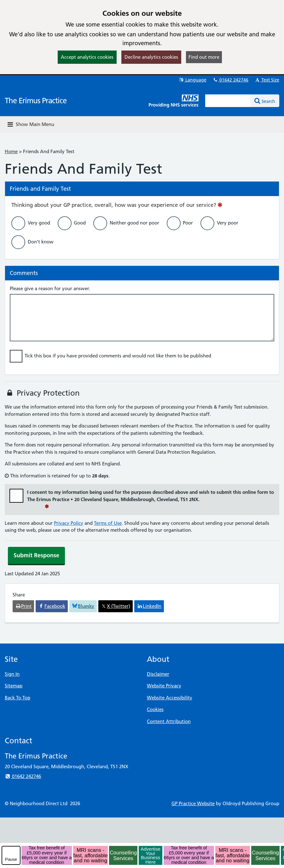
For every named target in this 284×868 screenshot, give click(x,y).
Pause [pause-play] (11, 859)
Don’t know (41, 242)
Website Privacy (164, 686)
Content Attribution (169, 721)
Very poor (228, 223)
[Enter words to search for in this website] (228, 101)
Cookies (155, 709)
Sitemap (14, 686)
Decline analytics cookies (151, 57)
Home (11, 151)
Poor (188, 223)
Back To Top (17, 698)
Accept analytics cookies (87, 57)
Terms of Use (108, 523)
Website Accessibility (170, 698)
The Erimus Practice (36, 101)
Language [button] (192, 80)
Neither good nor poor (134, 223)
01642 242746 (230, 80)
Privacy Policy (69, 523)
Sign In (12, 674)
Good (80, 223)
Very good (39, 223)
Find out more (204, 57)
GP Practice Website (193, 803)
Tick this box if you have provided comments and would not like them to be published (118, 356)
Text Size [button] (267, 80)
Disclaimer (158, 674)
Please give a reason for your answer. (50, 288)
